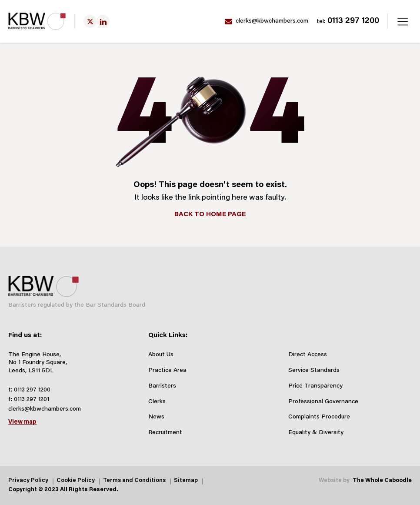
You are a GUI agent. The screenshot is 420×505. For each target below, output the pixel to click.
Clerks (157, 402)
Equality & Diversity (316, 433)
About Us (161, 355)
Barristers (162, 386)
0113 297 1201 (32, 400)
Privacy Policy (28, 481)
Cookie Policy (76, 481)
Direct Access (308, 355)
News (156, 417)
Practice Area (167, 371)
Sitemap (186, 481)
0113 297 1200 (348, 21)
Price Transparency (315, 386)
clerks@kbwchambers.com (267, 22)
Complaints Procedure (319, 417)
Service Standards (314, 371)
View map (22, 422)
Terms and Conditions (134, 481)
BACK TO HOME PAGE (210, 214)
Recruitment (165, 433)
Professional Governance (323, 402)
